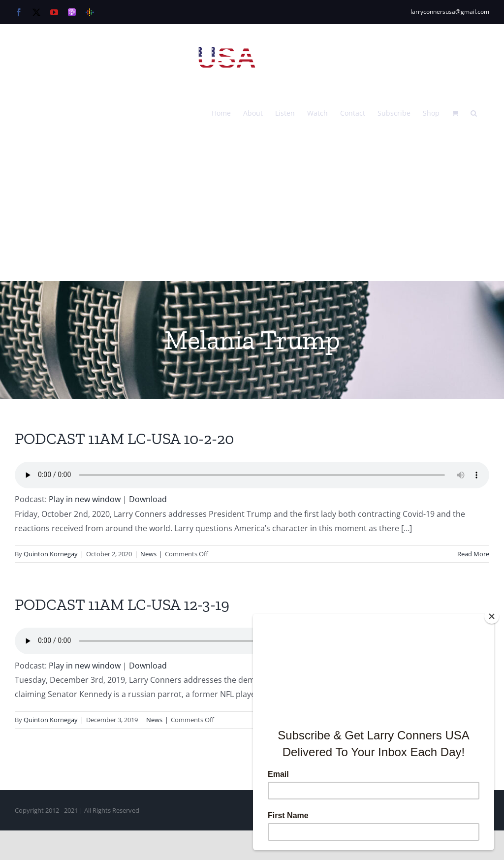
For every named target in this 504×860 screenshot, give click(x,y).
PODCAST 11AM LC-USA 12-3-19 (122, 605)
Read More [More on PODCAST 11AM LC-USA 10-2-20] (473, 554)
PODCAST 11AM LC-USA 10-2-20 (124, 439)
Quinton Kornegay (51, 554)
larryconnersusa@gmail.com (450, 12)
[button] (474, 112)
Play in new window (85, 499)
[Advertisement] (252, 207)
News (148, 554)
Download (148, 499)
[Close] (492, 616)
